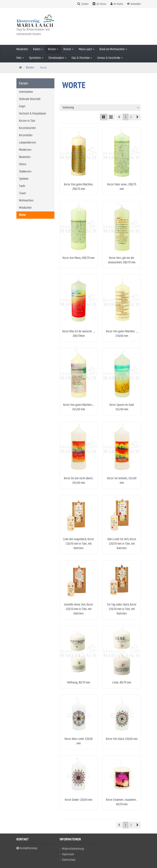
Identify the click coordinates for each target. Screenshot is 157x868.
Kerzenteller (26, 135)
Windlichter (25, 208)
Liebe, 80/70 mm (122, 683)
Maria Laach (87, 49)
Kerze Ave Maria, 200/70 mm (78, 258)
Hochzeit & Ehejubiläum (32, 114)
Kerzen (53, 49)
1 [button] (126, 117)
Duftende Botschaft (30, 99)
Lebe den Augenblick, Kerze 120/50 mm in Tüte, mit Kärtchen (78, 544)
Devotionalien (57, 58)
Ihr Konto (118, 4)
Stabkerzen (25, 172)
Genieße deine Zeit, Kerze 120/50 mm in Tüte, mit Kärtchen (78, 609)
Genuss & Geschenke (110, 58)
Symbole (24, 179)
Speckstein (36, 58)
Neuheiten (22, 49)
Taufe (22, 186)
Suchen (85, 4)
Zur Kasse (101, 4)
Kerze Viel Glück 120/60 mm (122, 739)
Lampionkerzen (27, 143)
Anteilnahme (26, 92)
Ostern (23, 164)
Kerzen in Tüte (27, 121)
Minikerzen (25, 150)
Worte (22, 215)
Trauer (23, 193)
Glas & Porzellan (82, 58)
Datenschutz (69, 840)
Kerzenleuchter (27, 128)
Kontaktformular (27, 829)
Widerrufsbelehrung (73, 829)
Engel (22, 106)
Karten (38, 49)
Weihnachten (26, 200)
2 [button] (131, 117)
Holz (20, 58)
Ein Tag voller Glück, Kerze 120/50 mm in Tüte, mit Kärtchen (122, 609)
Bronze (68, 49)
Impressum (68, 835)
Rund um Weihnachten (113, 49)
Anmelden (136, 4)
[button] (137, 117)
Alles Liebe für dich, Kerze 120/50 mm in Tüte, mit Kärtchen (122, 544)
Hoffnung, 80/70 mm (78, 683)
